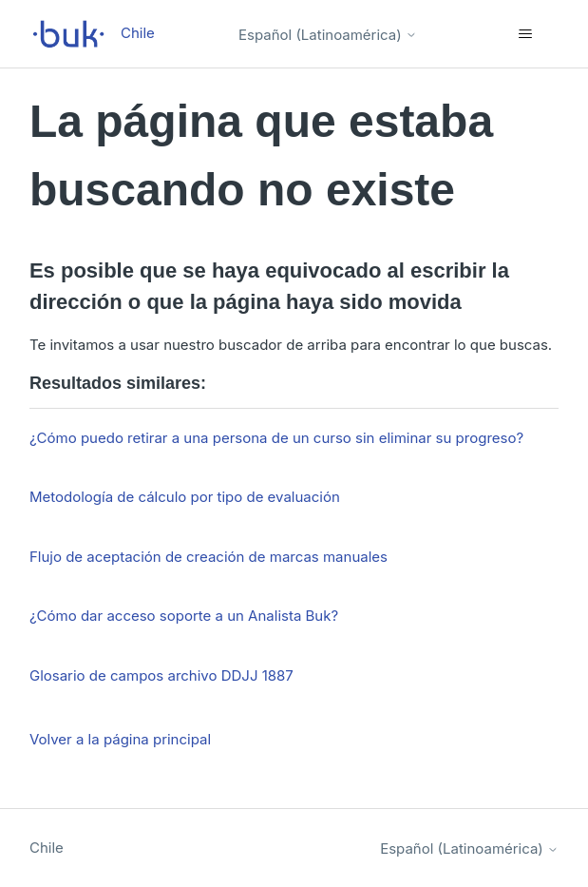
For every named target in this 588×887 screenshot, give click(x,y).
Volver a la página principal (120, 739)
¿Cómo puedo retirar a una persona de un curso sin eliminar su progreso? (276, 438)
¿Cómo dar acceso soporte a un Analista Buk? (184, 616)
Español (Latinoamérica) (328, 35)
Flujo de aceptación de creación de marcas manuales (209, 557)
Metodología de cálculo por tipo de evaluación (185, 497)
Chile (47, 848)
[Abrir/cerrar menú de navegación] (525, 34)
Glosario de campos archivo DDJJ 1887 (161, 675)
